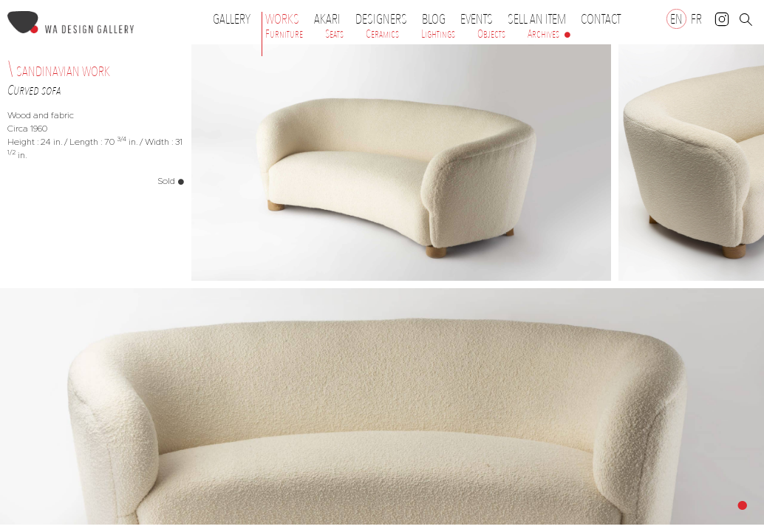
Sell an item (537, 19)
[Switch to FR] (696, 19)
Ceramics (382, 34)
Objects (491, 34)
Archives (543, 34)
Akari (327, 19)
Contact (601, 19)
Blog (434, 19)
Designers (385, 19)
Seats (334, 34)
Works (286, 19)
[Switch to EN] (676, 19)
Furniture (284, 34)
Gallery (232, 19)
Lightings (438, 34)
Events (480, 19)
